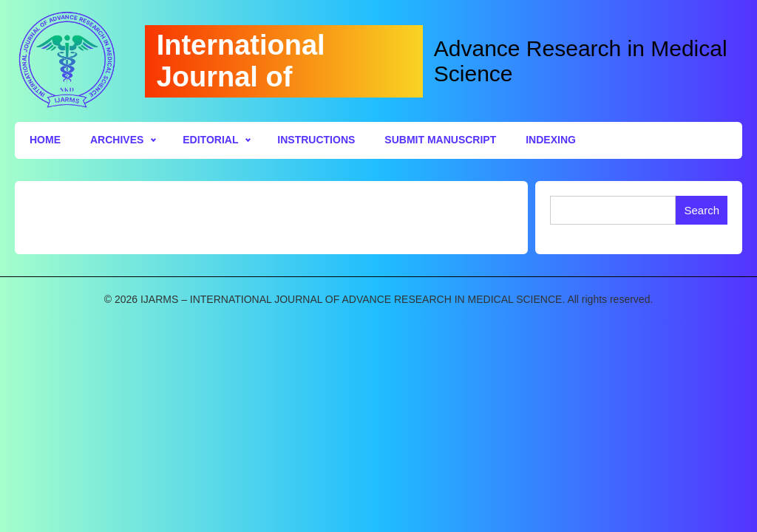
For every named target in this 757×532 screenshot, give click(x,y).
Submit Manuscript (440, 140)
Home (45, 140)
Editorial (210, 140)
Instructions (316, 140)
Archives (117, 140)
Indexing (551, 140)
